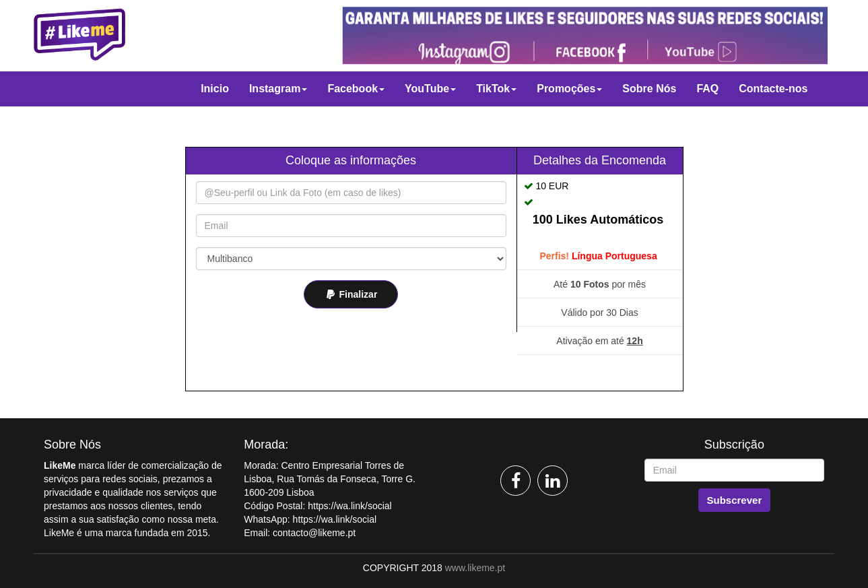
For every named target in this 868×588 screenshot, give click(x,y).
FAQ (707, 89)
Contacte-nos (773, 89)
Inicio (215, 89)
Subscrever (735, 500)
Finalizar (351, 294)
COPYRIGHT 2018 (403, 568)
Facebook (356, 89)
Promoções (569, 89)
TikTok (496, 89)
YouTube (430, 89)
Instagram (278, 89)
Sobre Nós (649, 89)
